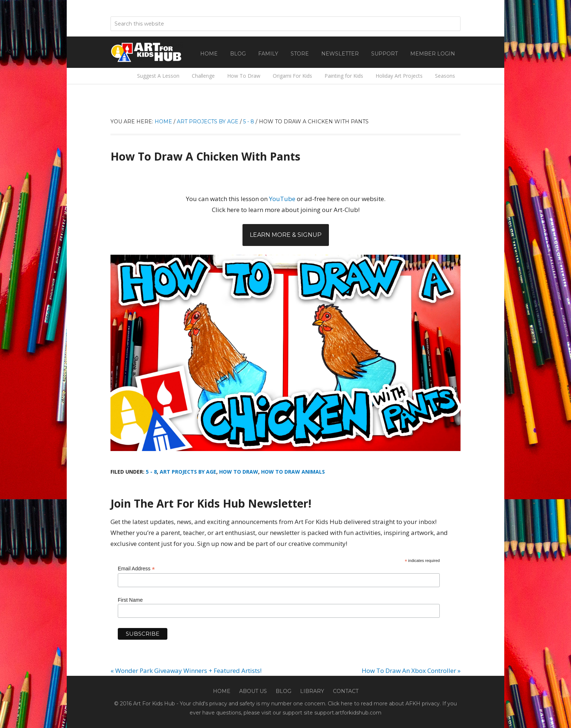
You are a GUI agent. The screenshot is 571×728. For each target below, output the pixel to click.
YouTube (282, 199)
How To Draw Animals (293, 472)
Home (222, 691)
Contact (346, 691)
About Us (253, 691)
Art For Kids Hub (147, 52)
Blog (283, 691)
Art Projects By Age (188, 472)
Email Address (136, 569)
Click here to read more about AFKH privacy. (384, 704)
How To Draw (239, 472)
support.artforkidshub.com (348, 713)
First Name (130, 600)
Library (312, 691)
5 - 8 (151, 472)
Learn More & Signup (286, 235)
